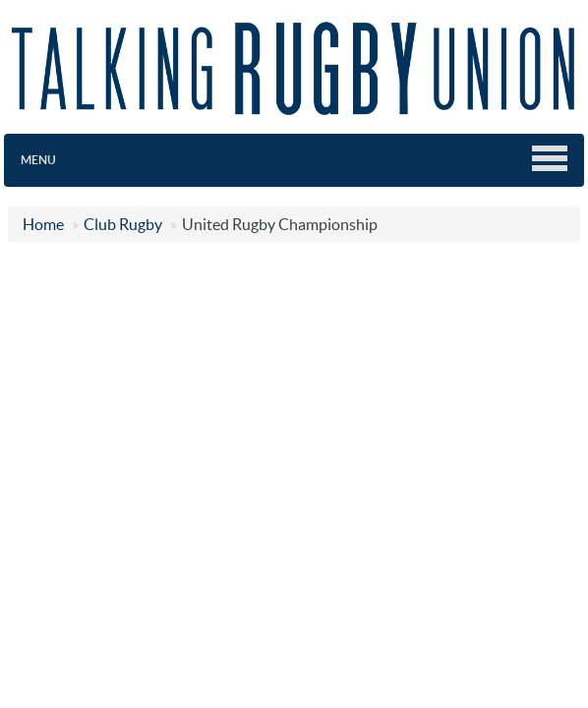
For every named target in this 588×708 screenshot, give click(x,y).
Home (43, 224)
